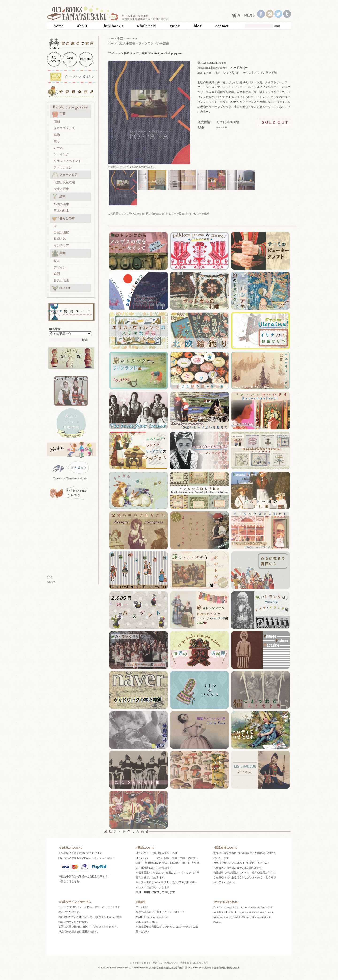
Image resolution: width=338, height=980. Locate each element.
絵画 (57, 274)
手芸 (59, 114)
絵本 (59, 197)
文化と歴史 (61, 189)
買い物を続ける (155, 213)
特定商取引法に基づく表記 (194, 963)
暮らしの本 (63, 219)
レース (58, 148)
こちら (75, 881)
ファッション (63, 167)
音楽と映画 (61, 280)
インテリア (61, 246)
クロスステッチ (64, 128)
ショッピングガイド (140, 963)
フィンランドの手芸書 (154, 43)
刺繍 (57, 122)
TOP (111, 38)
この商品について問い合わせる (126, 213)
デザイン (60, 267)
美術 (59, 253)
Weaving (132, 38)
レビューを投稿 (200, 213)
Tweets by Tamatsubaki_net (70, 478)
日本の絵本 (61, 211)
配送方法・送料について (165, 963)
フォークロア (65, 175)
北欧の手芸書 (126, 43)
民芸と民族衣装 (64, 182)
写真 (57, 261)
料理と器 (60, 239)
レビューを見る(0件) (178, 213)
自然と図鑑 (61, 232)
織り (57, 141)
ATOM (51, 582)
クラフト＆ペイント (67, 161)
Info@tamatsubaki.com (156, 917)
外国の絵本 (61, 204)
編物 (57, 135)
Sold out (61, 288)
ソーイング (61, 154)
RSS (49, 577)
